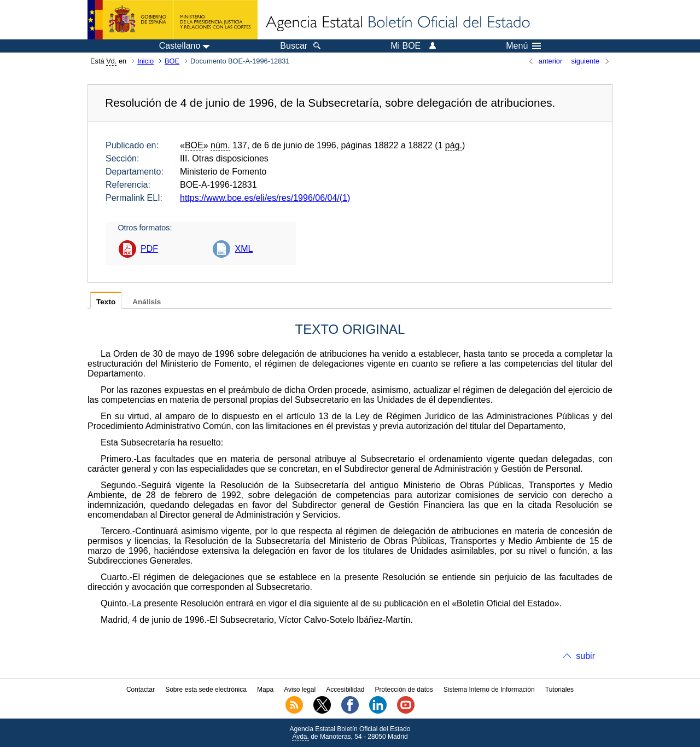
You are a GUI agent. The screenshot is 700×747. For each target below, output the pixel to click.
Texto (106, 302)
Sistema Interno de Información (489, 690)
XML (244, 249)
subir (585, 656)
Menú (523, 46)
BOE (172, 61)
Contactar (141, 690)
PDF (149, 249)
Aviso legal (300, 690)
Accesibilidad (345, 690)
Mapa (265, 690)
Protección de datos (404, 690)
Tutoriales (559, 690)
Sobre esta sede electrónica (206, 690)
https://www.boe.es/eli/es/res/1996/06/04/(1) (265, 198)
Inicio (145, 61)
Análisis (147, 302)
